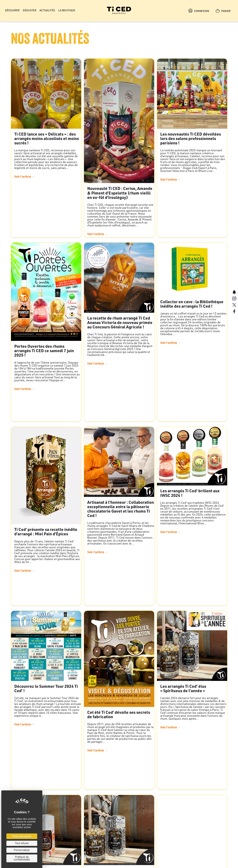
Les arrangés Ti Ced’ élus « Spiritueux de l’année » (183, 688)
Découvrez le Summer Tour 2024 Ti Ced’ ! (46, 688)
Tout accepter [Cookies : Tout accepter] (22, 836)
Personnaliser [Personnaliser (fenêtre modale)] (22, 850)
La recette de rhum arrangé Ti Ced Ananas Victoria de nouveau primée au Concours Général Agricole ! (120, 322)
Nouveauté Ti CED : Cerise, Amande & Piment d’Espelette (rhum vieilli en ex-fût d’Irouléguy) (120, 193)
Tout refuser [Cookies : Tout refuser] (22, 843)
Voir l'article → (24, 176)
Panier (223, 11)
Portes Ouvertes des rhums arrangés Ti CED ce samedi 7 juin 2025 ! (44, 351)
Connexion (199, 11)
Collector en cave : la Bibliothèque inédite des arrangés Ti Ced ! (192, 304)
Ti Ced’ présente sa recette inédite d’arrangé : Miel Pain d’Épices (46, 531)
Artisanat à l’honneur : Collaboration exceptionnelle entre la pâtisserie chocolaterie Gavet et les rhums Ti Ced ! (121, 509)
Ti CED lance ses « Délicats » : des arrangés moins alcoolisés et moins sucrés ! (47, 138)
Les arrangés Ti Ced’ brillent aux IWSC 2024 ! (190, 493)
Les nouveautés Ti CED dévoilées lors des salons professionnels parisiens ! (191, 138)
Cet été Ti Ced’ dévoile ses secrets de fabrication (119, 714)
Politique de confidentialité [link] (22, 858)
